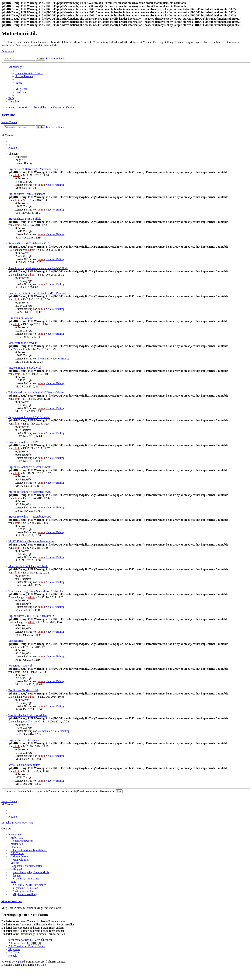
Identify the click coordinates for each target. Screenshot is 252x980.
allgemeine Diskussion (25, 888)
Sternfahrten (17, 847)
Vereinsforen (16, 641)
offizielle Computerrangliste (24, 765)
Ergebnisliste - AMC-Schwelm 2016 (29, 243)
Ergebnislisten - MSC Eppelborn (27, 194)
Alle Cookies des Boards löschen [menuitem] (27, 946)
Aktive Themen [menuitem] (24, 76)
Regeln (17, 875)
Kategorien (15, 834)
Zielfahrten (17, 844)
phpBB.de (40, 965)
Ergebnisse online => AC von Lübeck (29, 467)
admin (17, 175)
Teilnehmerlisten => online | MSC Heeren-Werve (36, 392)
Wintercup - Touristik (20, 666)
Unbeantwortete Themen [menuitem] (29, 73)
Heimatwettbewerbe (22, 841)
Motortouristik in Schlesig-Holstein (28, 566)
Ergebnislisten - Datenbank (24, 740)
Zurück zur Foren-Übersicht (17, 823)
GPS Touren (17, 853)
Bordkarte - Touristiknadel (23, 690)
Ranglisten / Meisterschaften (27, 866)
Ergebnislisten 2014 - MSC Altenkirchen (31, 616)
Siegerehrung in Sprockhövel (25, 368)
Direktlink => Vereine (21, 318)
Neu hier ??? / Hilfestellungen (29, 885)
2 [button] (9, 145)
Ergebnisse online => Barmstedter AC (30, 492)
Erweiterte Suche (56, 58)
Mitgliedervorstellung (25, 894)
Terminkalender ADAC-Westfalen (27, 715)
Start (13, 882)
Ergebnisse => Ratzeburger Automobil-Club (33, 169)
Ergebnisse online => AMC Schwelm (29, 417)
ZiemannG (19, 349)
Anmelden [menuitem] (14, 101)
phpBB (19, 962)
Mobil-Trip (17, 838)
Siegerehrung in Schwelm (23, 343)
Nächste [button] (13, 148)
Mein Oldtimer (21, 860)
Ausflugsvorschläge (24, 891)
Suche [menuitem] (19, 83)
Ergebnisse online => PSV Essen (27, 442)
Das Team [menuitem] (21, 92)
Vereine (8, 115)
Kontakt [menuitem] (13, 956)
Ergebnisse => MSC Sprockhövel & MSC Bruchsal (37, 293)
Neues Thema (9, 122)
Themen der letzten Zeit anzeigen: (32, 791)
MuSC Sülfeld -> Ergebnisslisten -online (31, 541)
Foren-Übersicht (43, 940)
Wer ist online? (12, 901)
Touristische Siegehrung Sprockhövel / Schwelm (36, 591)
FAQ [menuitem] (11, 98)
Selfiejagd (16, 869)
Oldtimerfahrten (20, 856)
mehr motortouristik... (21, 940)
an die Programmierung (26, 879)
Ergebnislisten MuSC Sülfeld (25, 219)
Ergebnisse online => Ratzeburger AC (30, 517)
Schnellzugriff (16, 67)
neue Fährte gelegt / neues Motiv (31, 872)
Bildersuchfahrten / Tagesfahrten (29, 850)
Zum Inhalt (8, 51)
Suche (41, 59)
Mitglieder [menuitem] (21, 89)
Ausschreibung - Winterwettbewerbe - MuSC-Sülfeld (38, 268)
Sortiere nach (80, 791)
